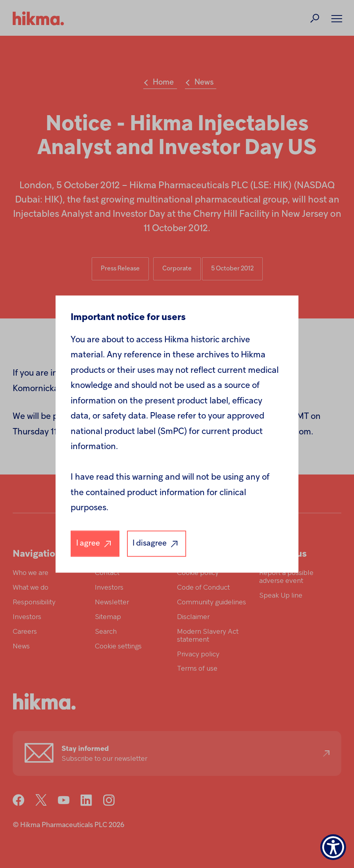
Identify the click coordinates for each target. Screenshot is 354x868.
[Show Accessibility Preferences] (333, 847)
